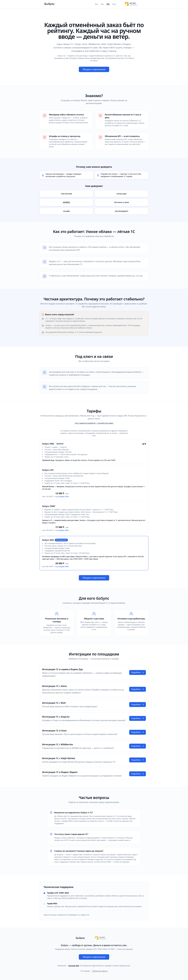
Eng (114, 4)
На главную (85, 971)
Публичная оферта (100, 971)
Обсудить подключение (94, 69)
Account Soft (74, 966)
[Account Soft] (131, 4)
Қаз (102, 4)
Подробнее (138, 672)
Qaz (96, 4)
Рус (108, 4)
